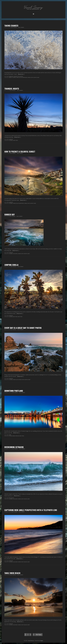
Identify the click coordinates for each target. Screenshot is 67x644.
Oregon (14, 436)
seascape (35, 77)
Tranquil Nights (12, 89)
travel (17, 140)
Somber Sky (10, 215)
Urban (10, 435)
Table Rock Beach (12, 573)
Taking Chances (11, 26)
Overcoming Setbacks (14, 447)
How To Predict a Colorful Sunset (20, 152)
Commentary (11, 76)
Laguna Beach (15, 254)
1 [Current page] (25, 635)
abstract (11, 77)
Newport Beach (25, 77)
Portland (17, 436)
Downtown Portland (14, 391)
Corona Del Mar (19, 77)
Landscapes (16, 76)
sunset (38, 77)
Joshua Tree (15, 317)
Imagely (41, 641)
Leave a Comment (21, 27)
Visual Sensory (33, 8)
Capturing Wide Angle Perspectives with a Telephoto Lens (31, 510)
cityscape (11, 436)
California (14, 77)
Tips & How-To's (20, 76)
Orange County (30, 77)
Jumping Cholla (11, 265)
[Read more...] (21, 74)
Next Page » (39, 635)
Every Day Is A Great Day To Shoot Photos (23, 328)
